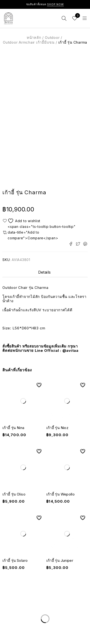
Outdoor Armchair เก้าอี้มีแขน (29, 42)
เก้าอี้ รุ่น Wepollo (61, 494)
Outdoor (52, 38)
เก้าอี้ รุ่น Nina (13, 428)
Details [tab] (45, 272)
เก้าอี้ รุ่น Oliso (14, 494)
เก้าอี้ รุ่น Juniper (60, 560)
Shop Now (55, 4)
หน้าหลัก (34, 38)
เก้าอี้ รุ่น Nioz (57, 428)
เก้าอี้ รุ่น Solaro (15, 560)
